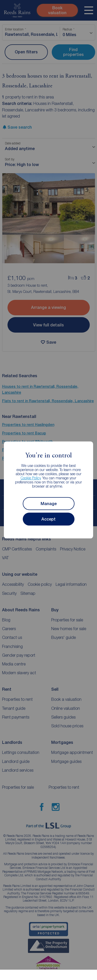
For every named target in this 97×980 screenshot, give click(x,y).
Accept (48, 519)
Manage (49, 504)
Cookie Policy (31, 478)
